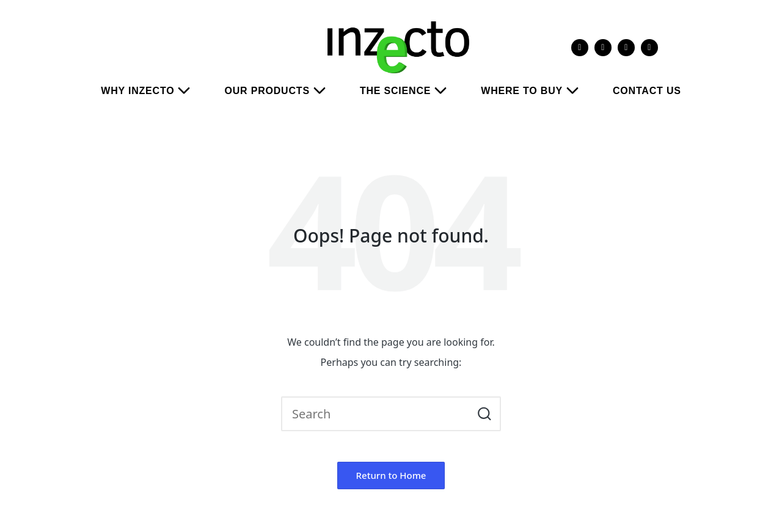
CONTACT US (647, 91)
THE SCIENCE (408, 91)
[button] (484, 414)
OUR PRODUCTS (280, 91)
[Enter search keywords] (391, 414)
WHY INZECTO (150, 91)
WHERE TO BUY (535, 91)
